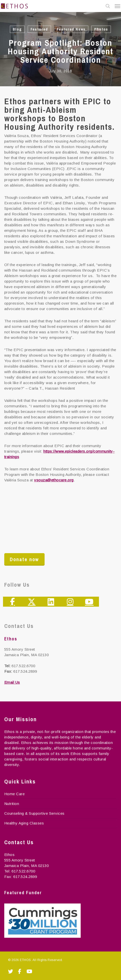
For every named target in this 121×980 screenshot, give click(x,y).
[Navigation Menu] (117, 6)
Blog (17, 29)
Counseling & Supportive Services (34, 813)
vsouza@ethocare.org (54, 480)
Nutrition (12, 804)
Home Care (15, 794)
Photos (101, 29)
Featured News (71, 29)
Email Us (12, 682)
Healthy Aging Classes (24, 823)
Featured (39, 29)
